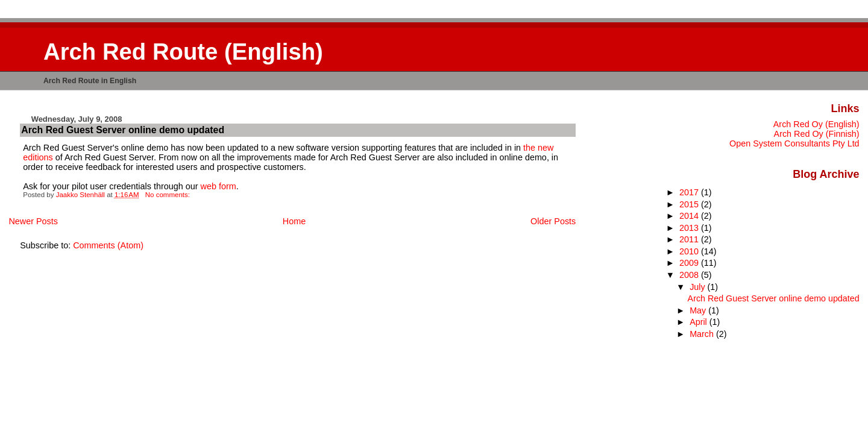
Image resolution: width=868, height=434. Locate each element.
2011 (690, 239)
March (703, 334)
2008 (690, 275)
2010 (690, 251)
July (698, 287)
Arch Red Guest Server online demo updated (123, 130)
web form (219, 186)
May (699, 310)
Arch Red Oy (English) (816, 124)
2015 (690, 204)
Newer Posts (33, 221)
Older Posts (553, 221)
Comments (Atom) (108, 245)
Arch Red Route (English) (183, 52)
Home (294, 221)
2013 (690, 228)
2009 (690, 263)
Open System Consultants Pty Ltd (794, 143)
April (700, 322)
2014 (690, 216)
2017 (690, 192)
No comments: (168, 195)
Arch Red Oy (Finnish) (817, 134)
